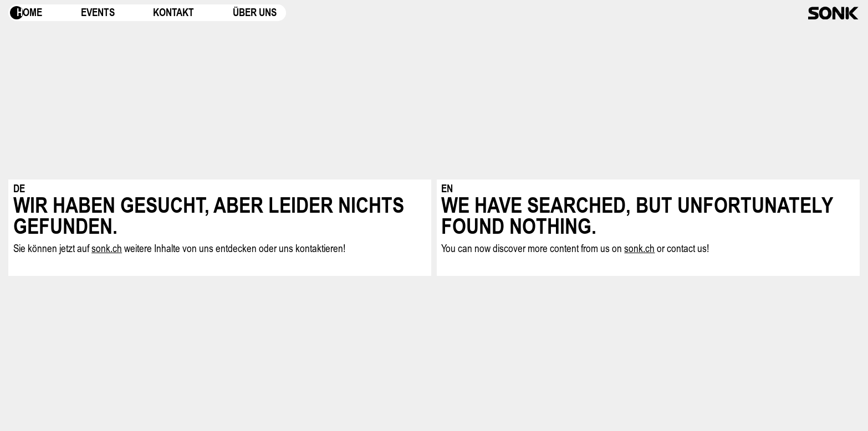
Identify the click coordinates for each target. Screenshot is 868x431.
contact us (687, 248)
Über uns (255, 12)
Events (98, 12)
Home (29, 12)
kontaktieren (319, 248)
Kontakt (173, 12)
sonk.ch (107, 248)
